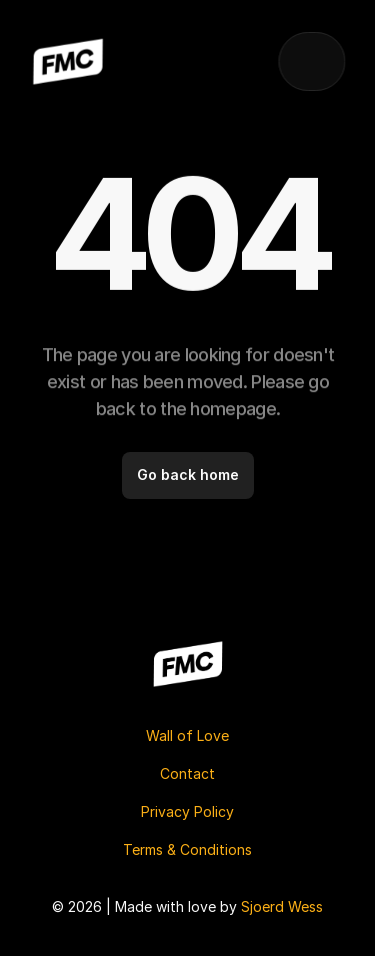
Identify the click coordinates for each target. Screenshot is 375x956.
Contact (187, 773)
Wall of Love (187, 735)
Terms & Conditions (187, 849)
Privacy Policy (187, 811)
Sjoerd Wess (282, 906)
